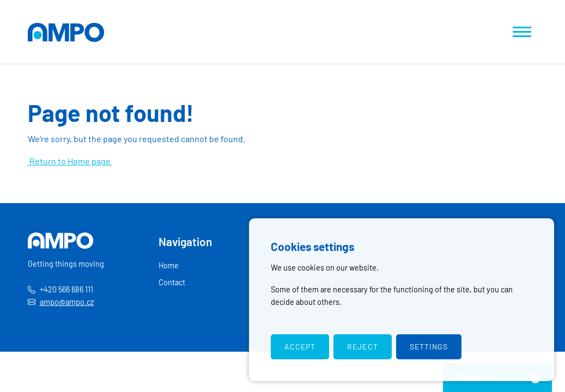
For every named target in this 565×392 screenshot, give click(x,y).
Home (169, 265)
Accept (300, 347)
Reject (362, 347)
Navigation (185, 241)
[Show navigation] (522, 32)
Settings (429, 347)
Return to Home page (70, 161)
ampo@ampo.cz (67, 302)
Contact (172, 282)
